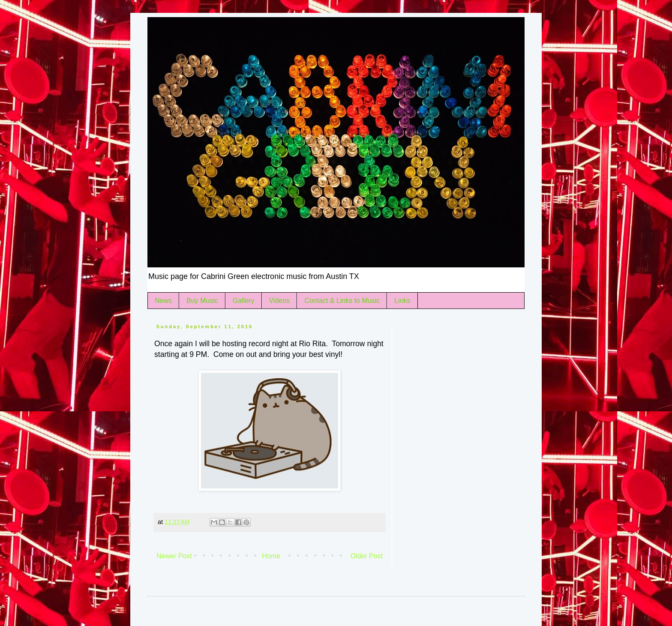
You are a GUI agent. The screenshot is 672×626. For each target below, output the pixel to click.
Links (402, 301)
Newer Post (174, 556)
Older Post (366, 556)
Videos (280, 301)
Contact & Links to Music (342, 301)
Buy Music (202, 301)
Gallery (244, 301)
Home (271, 556)
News (163, 301)
